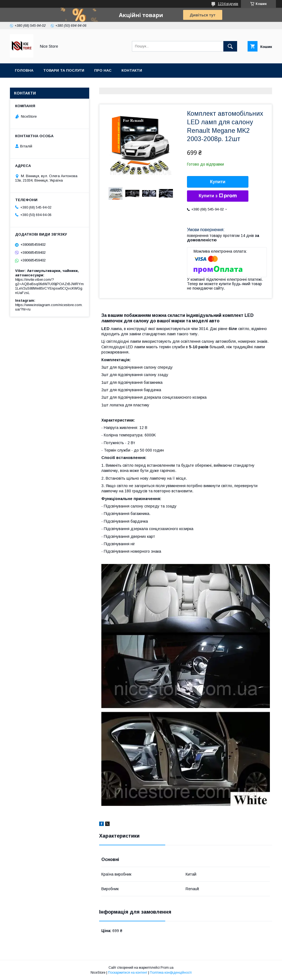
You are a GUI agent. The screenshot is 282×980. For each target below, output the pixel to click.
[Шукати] (230, 46)
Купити (218, 182)
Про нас (103, 70)
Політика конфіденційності (171, 973)
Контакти (132, 70)
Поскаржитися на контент (128, 973)
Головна (24, 70)
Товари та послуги (64, 70)
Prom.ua (167, 968)
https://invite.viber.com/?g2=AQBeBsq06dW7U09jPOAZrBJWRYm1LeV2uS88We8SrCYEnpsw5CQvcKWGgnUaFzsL (49, 286)
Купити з (218, 196)
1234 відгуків (228, 4)
